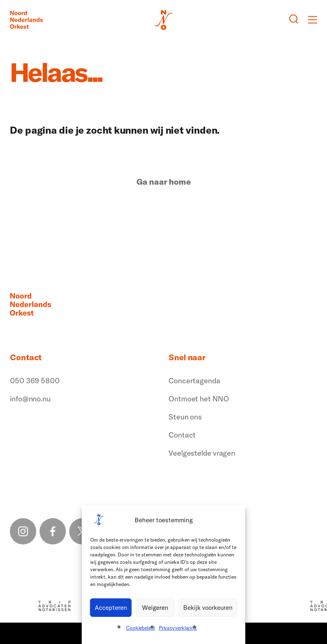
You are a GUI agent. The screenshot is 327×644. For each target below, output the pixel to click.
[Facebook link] (53, 531)
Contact (182, 435)
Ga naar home (163, 182)
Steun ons (185, 417)
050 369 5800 (35, 381)
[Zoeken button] (294, 20)
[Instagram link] (23, 531)
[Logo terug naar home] (26, 20)
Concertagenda (194, 381)
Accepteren (111, 608)
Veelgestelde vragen (202, 453)
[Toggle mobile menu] (313, 20)
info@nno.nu (30, 399)
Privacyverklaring (178, 628)
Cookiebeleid (140, 628)
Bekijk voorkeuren (208, 608)
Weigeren (155, 608)
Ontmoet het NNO (199, 399)
